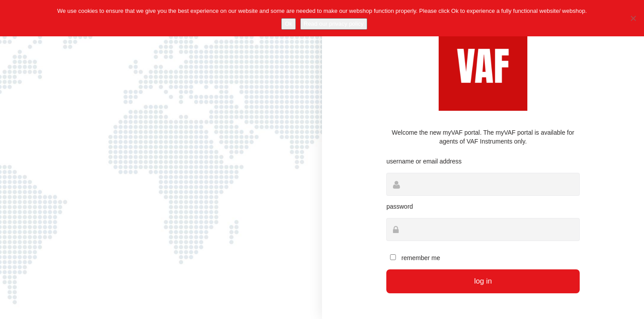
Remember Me (413, 258)
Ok (289, 24)
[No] (633, 18)
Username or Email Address (424, 161)
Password (400, 206)
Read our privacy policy (334, 24)
